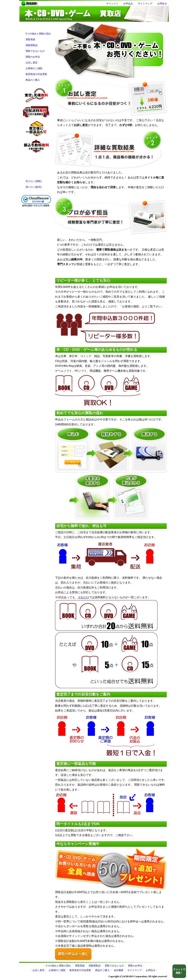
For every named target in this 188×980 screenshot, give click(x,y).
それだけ (83, 597)
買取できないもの (35, 51)
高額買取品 (32, 45)
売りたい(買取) (34, 181)
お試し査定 (32, 63)
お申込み (128, 4)
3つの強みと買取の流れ (38, 34)
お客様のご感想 (34, 68)
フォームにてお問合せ (36, 162)
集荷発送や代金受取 (36, 74)
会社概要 (119, 970)
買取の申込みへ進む (73, 954)
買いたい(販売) (34, 187)
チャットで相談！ (179, 971)
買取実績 (30, 39)
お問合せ (162, 4)
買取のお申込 (33, 57)
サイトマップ (145, 4)
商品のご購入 (33, 80)
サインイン (112, 4)
